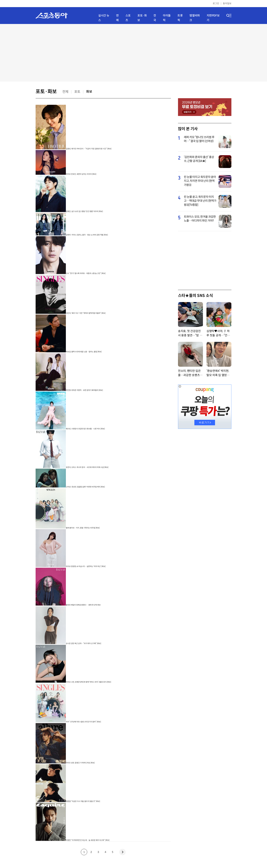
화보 (89, 92)
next (122, 852)
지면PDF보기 (213, 18)
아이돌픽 (167, 18)
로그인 (216, 3)
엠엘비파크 (195, 18)
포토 (77, 92)
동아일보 (227, 3)
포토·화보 (142, 18)
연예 (117, 18)
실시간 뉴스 (104, 18)
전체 (65, 92)
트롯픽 (180, 18)
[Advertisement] (134, 52)
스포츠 (128, 18)
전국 (155, 18)
